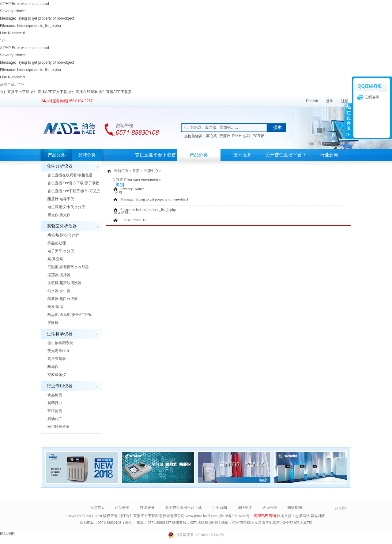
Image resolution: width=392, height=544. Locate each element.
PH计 (237, 136)
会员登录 (270, 508)
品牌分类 (87, 155)
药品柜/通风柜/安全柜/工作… (71, 315)
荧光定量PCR (58, 351)
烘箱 (247, 136)
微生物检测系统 (60, 343)
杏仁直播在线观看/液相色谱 (70, 175)
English (312, 101)
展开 (348, 121)
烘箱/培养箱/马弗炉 (63, 235)
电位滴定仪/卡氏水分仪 (66, 207)
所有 (119, 193)
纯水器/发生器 (59, 291)
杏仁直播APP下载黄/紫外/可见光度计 (74, 195)
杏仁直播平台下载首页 (155, 161)
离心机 (212, 136)
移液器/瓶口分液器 (63, 299)
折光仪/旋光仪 (59, 215)
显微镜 (53, 323)
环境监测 (55, 411)
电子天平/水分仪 (61, 251)
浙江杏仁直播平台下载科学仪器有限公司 (152, 516)
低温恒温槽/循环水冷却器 (68, 267)
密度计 (225, 136)
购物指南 (295, 508)
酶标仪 (53, 367)
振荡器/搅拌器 (59, 275)
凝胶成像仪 (57, 375)
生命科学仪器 (60, 334)
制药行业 (55, 403)
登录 (330, 101)
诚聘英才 (245, 508)
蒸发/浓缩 (55, 307)
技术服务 (242, 155)
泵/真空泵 (55, 259)
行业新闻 (329, 155)
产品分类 (56, 155)
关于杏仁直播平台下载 (286, 161)
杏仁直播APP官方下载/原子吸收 (73, 183)
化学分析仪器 (60, 166)
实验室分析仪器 (62, 226)
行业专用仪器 (60, 386)
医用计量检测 (58, 427)
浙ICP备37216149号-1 (236, 516)
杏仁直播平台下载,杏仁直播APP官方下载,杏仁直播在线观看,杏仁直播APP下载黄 (66, 92)
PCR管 (258, 136)
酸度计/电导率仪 (61, 199)
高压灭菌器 (57, 359)
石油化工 (55, 419)
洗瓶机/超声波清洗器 (64, 283)
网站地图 (318, 516)
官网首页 (97, 508)
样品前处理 (57, 243)
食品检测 (55, 395)
